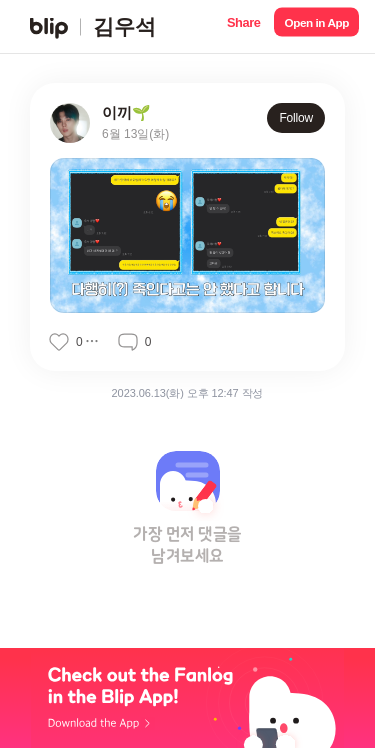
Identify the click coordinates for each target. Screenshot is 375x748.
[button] (243, 26)
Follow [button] (296, 118)
